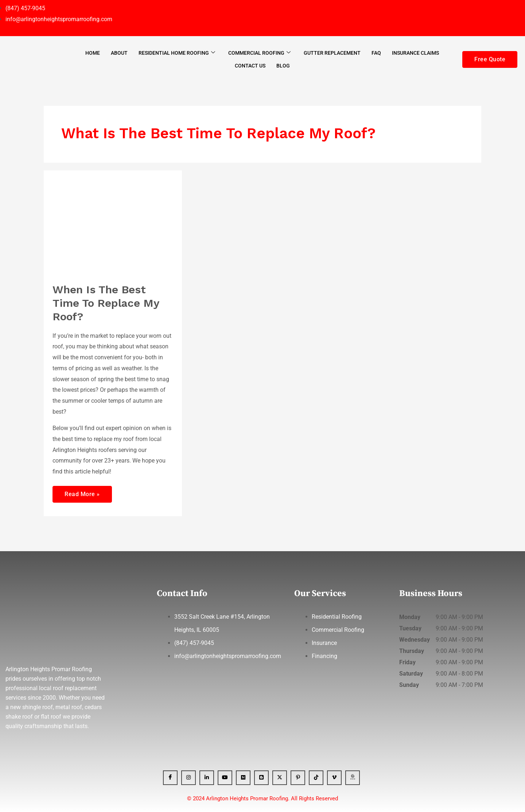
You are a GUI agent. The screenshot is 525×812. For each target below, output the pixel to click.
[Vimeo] (334, 778)
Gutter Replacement (332, 53)
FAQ (376, 53)
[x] (280, 778)
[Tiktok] (316, 778)
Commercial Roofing (259, 53)
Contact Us (250, 66)
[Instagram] (188, 778)
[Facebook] (170, 778)
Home (93, 53)
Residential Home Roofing (177, 53)
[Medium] (243, 778)
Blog (283, 66)
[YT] (225, 778)
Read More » (82, 492)
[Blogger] (261, 778)
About (119, 53)
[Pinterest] (298, 778)
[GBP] (353, 778)
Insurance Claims (415, 53)
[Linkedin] (207, 778)
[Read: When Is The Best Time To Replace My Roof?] (113, 222)
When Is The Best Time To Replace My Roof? (106, 303)
